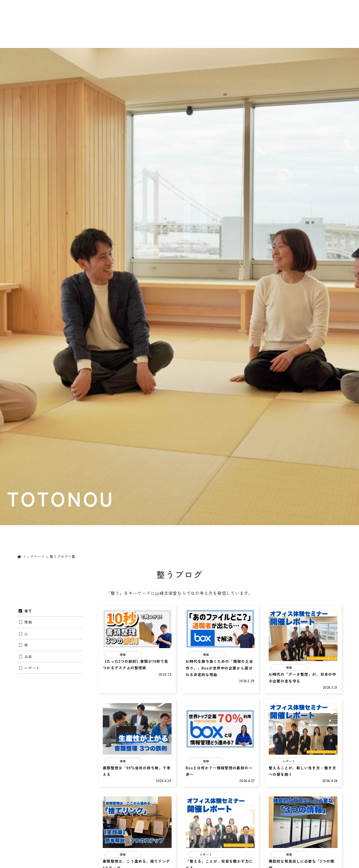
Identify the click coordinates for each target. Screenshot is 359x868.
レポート (32, 668)
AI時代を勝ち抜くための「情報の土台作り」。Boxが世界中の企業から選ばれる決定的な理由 (219, 668)
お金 (28, 656)
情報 (28, 622)
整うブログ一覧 (63, 556)
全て (28, 611)
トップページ (31, 556)
